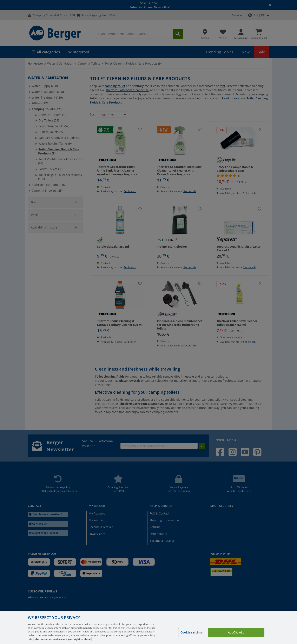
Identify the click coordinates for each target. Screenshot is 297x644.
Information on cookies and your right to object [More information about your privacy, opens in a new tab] (62, 639)
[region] (148, 628)
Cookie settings (192, 632)
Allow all (236, 632)
